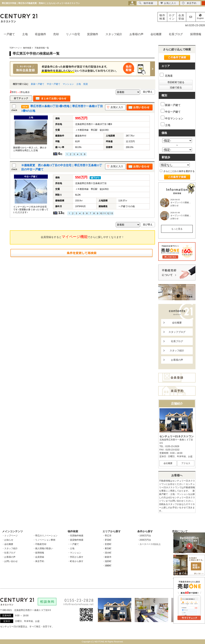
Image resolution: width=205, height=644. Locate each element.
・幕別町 (107, 548)
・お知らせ (8, 540)
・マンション (74, 553)
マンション (68, 84)
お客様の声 (136, 34)
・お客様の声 (9, 557)
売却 (56, 34)
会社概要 (156, 34)
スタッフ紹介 (114, 34)
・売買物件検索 (76, 536)
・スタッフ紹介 (10, 548)
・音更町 (107, 544)
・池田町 (107, 561)
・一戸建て (73, 544)
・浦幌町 (107, 566)
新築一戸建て (38, 84)
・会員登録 (39, 557)
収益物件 (41, 34)
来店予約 (189, 3)
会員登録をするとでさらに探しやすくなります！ (82, 237)
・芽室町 (107, 540)
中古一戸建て (54, 84)
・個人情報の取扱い (43, 548)
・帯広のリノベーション (45, 536)
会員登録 (181, 17)
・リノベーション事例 (44, 540)
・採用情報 (39, 553)
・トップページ (10, 536)
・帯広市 (107, 536)
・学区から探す (76, 557)
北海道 (166, 76)
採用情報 (196, 34)
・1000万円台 (144, 536)
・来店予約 (39, 561)
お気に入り (168, 3)
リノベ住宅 (73, 34)
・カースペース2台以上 (149, 544)
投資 (86, 84)
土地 (25, 34)
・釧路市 (107, 557)
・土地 (71, 548)
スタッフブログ (177, 332)
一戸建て (9, 34)
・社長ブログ (9, 553)
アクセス (186, 463)
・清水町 (107, 553)
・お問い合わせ (10, 561)
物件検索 (162, 17)
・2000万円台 (144, 540)
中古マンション (172, 118)
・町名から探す (76, 561)
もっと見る (177, 229)
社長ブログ (176, 34)
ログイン (172, 17)
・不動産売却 (40, 544)
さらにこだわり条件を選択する (177, 171)
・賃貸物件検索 (76, 540)
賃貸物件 (93, 34)
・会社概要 (8, 544)
